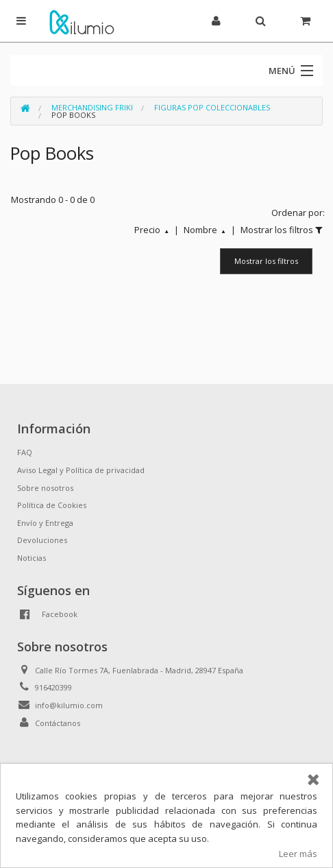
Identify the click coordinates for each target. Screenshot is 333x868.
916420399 (53, 687)
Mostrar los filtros (266, 261)
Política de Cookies (52, 505)
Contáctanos (58, 723)
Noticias (32, 558)
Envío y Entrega (45, 523)
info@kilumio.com (69, 705)
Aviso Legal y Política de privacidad (81, 470)
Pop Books (73, 115)
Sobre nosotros (45, 488)
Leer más (298, 854)
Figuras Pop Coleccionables (212, 107)
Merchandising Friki (92, 107)
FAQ (25, 452)
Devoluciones (42, 540)
